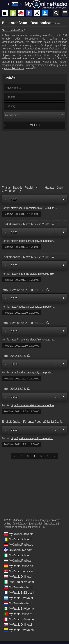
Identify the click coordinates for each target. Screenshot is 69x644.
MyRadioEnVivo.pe (19, 619)
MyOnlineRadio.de (18, 545)
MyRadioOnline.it (17, 555)
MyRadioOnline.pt (18, 614)
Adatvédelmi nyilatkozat (44, 524)
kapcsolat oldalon (14, 68)
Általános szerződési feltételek (21, 527)
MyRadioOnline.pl (18, 577)
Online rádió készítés (16, 524)
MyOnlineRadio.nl (18, 603)
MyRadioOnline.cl (18, 625)
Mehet (35, 125)
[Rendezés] (34, 115)
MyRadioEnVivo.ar (18, 598)
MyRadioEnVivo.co (19, 630)
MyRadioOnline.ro (18, 539)
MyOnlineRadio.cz (18, 587)
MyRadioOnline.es (18, 566)
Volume (63, 199)
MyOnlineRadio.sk (18, 534)
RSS (42, 527)
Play (5, 200)
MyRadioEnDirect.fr (19, 593)
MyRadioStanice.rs (19, 571)
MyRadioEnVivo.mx (19, 609)
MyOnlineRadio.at (18, 561)
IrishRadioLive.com (19, 582)
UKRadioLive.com (18, 550)
